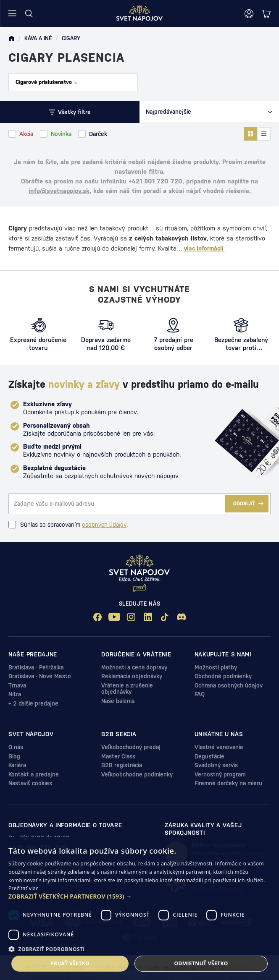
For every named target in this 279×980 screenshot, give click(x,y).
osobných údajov (104, 525)
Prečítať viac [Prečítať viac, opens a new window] (23, 888)
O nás (16, 747)
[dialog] (139, 908)
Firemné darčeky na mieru (228, 783)
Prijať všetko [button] (70, 963)
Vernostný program (220, 774)
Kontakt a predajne (34, 774)
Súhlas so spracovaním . (68, 525)
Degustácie (209, 756)
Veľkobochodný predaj (131, 747)
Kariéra (17, 765)
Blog (14, 756)
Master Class (118, 756)
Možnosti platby (216, 667)
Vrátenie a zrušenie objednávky (127, 689)
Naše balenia (118, 701)
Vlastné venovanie (219, 747)
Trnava (17, 685)
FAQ (200, 694)
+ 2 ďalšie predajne (33, 703)
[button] (139, 896)
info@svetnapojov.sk (59, 191)
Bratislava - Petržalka (36, 667)
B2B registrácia (122, 765)
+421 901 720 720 (155, 181)
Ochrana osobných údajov (229, 685)
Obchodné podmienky (223, 676)
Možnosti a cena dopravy (134, 667)
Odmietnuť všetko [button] (201, 963)
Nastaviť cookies (30, 783)
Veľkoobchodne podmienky (137, 774)
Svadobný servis (216, 765)
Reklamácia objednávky (132, 676)
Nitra (15, 694)
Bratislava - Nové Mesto (40, 676)
